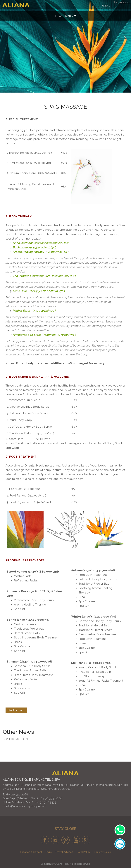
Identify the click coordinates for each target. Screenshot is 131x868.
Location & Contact (31, 852)
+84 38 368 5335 (45, 802)
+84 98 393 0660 (51, 798)
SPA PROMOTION (15, 739)
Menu (106, 6)
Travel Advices (64, 852)
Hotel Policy (83, 852)
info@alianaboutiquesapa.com (26, 806)
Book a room (16, 710)
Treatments (65, 16)
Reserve (122, 2)
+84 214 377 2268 (17, 795)
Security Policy (102, 852)
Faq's (49, 852)
